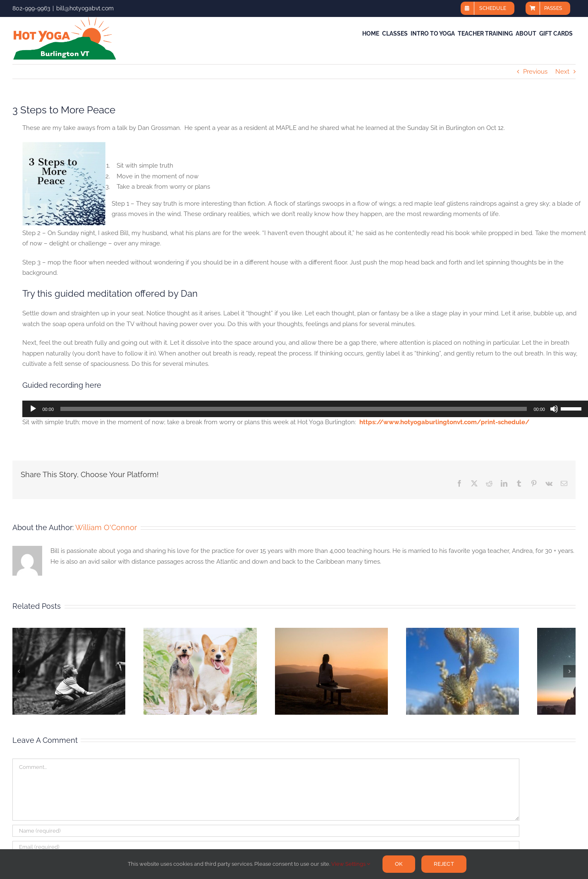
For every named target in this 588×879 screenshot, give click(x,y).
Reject (444, 864)
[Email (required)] (266, 847)
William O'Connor (106, 527)
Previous (535, 72)
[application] (305, 409)
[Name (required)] (266, 831)
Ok (399, 864)
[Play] (33, 409)
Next (562, 72)
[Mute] (554, 409)
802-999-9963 (31, 8)
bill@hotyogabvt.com (85, 8)
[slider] (294, 409)
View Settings (351, 864)
